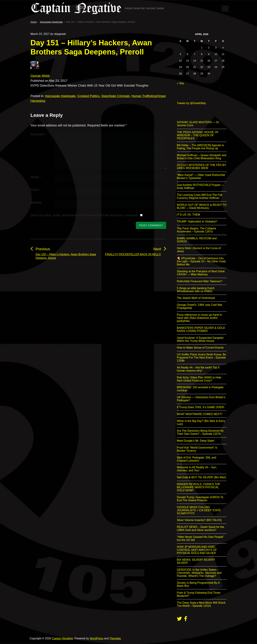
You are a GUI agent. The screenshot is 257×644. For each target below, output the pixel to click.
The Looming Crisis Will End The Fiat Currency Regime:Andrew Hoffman (200, 196)
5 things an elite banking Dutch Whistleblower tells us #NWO (196, 290)
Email (35, 190)
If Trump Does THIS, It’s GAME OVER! (201, 407)
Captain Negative (62, 638)
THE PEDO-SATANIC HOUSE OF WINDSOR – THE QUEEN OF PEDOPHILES (198, 135)
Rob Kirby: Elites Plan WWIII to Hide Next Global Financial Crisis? (199, 379)
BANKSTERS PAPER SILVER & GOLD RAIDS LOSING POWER (201, 329)
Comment (38, 134)
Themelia (115, 638)
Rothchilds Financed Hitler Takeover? (200, 281)
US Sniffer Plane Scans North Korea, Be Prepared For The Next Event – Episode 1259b (201, 358)
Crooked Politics (88, 96)
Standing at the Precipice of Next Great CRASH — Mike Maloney (201, 273)
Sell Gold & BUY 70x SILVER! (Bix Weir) (201, 477)
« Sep (180, 83)
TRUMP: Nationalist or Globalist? (197, 222)
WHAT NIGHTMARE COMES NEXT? (200, 414)
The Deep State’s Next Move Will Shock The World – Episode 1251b (201, 604)
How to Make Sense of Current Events (200, 348)
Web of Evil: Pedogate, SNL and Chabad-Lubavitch (197, 459)
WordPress (97, 638)
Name (36, 177)
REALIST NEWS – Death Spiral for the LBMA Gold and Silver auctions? (200, 528)
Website (36, 203)
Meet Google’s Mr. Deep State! (196, 441)
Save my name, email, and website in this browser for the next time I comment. (84, 215)
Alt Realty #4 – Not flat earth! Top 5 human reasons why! (198, 369)
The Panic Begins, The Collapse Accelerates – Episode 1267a (196, 230)
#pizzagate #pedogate (60, 96)
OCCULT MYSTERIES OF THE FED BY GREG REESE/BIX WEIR (201, 167)
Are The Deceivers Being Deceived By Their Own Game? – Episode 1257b (200, 432)
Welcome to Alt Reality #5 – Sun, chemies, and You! (197, 469)
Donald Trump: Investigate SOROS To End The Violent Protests (200, 499)
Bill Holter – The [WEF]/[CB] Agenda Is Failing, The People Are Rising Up (200, 147)
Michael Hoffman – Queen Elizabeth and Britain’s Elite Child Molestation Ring (202, 157)
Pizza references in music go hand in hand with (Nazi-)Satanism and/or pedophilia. (199, 318)
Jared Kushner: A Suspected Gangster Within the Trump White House (200, 339)
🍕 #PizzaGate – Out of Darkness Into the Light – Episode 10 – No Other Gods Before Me (201, 261)
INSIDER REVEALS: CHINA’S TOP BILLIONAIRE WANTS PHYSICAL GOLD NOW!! (198, 487)
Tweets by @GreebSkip (191, 103)
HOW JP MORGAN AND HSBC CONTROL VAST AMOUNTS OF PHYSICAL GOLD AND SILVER (197, 550)
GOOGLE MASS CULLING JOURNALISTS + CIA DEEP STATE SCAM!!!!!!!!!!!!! (199, 510)
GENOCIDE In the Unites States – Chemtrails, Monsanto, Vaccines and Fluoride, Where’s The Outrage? (199, 573)
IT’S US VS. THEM (188, 215)
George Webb (40, 76)
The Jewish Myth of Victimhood (196, 298)
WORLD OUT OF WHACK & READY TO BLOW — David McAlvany (202, 206)
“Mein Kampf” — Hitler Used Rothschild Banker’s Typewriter (201, 177)
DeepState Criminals (116, 96)
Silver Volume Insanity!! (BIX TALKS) (199, 520)
